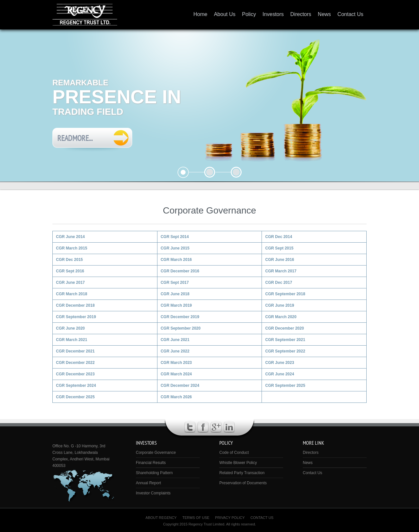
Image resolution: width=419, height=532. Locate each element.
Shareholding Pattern (154, 473)
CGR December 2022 (75, 363)
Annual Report (148, 483)
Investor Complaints (153, 493)
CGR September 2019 (76, 317)
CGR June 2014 (70, 237)
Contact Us (350, 14)
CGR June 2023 (280, 363)
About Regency (161, 518)
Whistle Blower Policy (238, 463)
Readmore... (75, 138)
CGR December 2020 (284, 328)
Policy (249, 14)
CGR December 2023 (75, 374)
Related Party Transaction (242, 473)
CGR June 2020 (70, 328)
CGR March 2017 (281, 271)
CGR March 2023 (176, 363)
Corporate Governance (156, 453)
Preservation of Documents (243, 483)
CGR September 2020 (181, 328)
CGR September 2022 (285, 351)
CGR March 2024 (176, 374)
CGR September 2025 (285, 386)
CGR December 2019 (180, 317)
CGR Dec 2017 (279, 283)
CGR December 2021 (75, 351)
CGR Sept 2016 (70, 271)
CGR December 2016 (180, 271)
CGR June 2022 (175, 351)
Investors (273, 14)
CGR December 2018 (75, 305)
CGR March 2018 (72, 294)
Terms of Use (196, 518)
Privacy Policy (230, 518)
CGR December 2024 (180, 386)
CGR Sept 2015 (279, 248)
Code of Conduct (234, 453)
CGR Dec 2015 (69, 260)
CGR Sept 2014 (175, 237)
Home (200, 14)
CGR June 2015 (175, 248)
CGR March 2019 (176, 305)
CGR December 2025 (75, 397)
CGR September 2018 (285, 294)
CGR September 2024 (76, 386)
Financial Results (151, 463)
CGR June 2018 (175, 294)
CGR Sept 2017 (175, 283)
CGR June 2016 (280, 260)
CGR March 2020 (281, 317)
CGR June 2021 (175, 340)
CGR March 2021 (72, 340)
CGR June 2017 (70, 283)
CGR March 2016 (176, 260)
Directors (301, 14)
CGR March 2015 (72, 248)
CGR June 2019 (280, 305)
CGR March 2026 (176, 397)
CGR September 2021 (285, 340)
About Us (225, 14)
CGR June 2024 (280, 374)
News (324, 14)
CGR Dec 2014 (279, 237)
